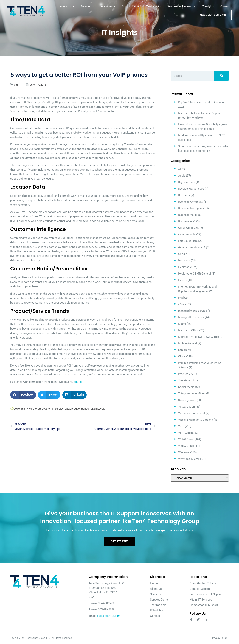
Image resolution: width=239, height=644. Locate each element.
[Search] (221, 76)
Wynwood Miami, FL (191, 459)
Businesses (185, 221)
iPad (181, 298)
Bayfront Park (187, 182)
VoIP (17, 85)
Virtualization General (192, 413)
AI (179, 169)
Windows (184, 452)
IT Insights (208, 6)
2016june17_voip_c (25, 409)
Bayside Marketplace (191, 189)
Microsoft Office (188, 330)
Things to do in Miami (192, 394)
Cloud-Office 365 (188, 228)
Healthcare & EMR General (195, 274)
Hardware (184, 261)
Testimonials (153, 6)
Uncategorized (187, 400)
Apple (182, 176)
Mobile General (188, 343)
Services (87, 6)
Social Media (186, 387)
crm (40, 409)
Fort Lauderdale (188, 241)
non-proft (184, 350)
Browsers (184, 195)
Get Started (120, 542)
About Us (67, 6)
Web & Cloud (186, 439)
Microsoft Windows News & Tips (199, 337)
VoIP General (186, 433)
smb (97, 409)
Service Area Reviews (181, 6)
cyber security (187, 234)
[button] (23, 395)
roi (91, 409)
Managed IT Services (191, 317)
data (67, 409)
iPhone (182, 304)
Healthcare (185, 267)
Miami (182, 324)
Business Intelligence (191, 208)
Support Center (131, 6)
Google (183, 254)
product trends (80, 409)
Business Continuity (191, 202)
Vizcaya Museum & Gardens (195, 420)
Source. (78, 382)
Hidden (183, 280)
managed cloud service (193, 311)
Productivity (186, 374)
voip (103, 409)
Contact (225, 6)
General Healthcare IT (192, 247)
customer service (53, 409)
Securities (184, 381)
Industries (108, 6)
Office (182, 356)
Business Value (188, 215)
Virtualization (186, 407)
